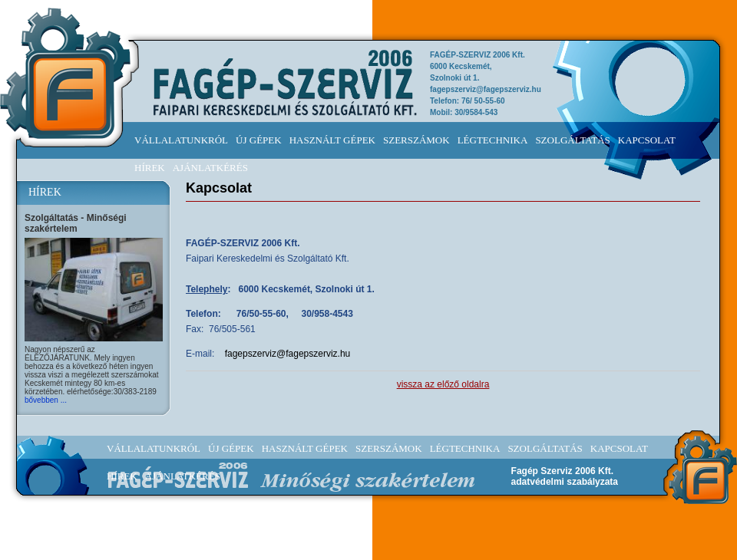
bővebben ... (46, 400)
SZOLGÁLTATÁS (572, 140)
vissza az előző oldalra (443, 384)
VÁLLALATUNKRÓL (181, 140)
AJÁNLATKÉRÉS (210, 168)
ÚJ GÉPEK (259, 140)
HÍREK (150, 168)
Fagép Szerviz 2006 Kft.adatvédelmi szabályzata (565, 476)
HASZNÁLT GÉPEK (332, 140)
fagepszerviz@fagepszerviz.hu (486, 89)
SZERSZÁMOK (416, 140)
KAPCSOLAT (647, 140)
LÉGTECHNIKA (493, 140)
